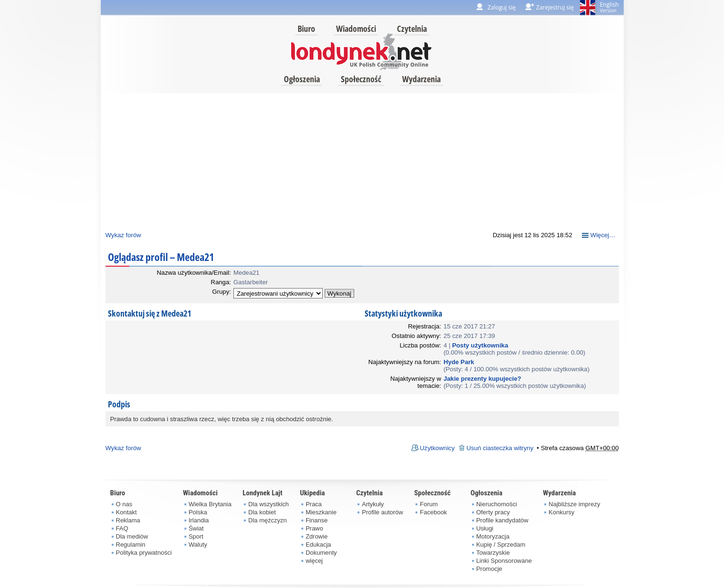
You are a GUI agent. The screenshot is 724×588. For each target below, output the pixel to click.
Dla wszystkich (268, 504)
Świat (196, 528)
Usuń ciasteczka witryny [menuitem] (500, 448)
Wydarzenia (421, 79)
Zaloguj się (501, 7)
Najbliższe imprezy (574, 504)
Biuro (306, 29)
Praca (314, 504)
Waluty (198, 545)
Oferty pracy (493, 512)
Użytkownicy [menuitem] (437, 448)
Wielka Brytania (210, 504)
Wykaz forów (123, 235)
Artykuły (373, 504)
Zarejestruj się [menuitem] (555, 7)
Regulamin (131, 545)
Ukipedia (312, 493)
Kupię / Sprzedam (501, 545)
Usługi (485, 528)
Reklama (128, 520)
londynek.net (361, 51)
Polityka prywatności (144, 553)
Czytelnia (412, 29)
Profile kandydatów (502, 520)
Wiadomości (356, 29)
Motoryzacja (493, 536)
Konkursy (561, 512)
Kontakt (126, 512)
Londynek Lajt (262, 493)
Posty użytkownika (480, 345)
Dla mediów (132, 536)
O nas (124, 504)
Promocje (489, 569)
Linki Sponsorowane (504, 561)
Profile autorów (382, 512)
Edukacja (318, 545)
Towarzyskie (493, 553)
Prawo (314, 528)
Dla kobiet (262, 512)
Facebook (433, 512)
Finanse (317, 520)
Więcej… (603, 235)
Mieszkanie (321, 512)
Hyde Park (459, 362)
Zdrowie (317, 536)
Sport (196, 536)
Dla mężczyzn (267, 520)
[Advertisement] (362, 160)
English (609, 7)
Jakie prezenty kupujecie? (482, 379)
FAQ (122, 528)
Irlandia (199, 520)
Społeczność (361, 79)
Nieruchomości (497, 504)
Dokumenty (321, 553)
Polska (198, 512)
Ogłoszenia (302, 79)
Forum (429, 504)
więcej (314, 561)
